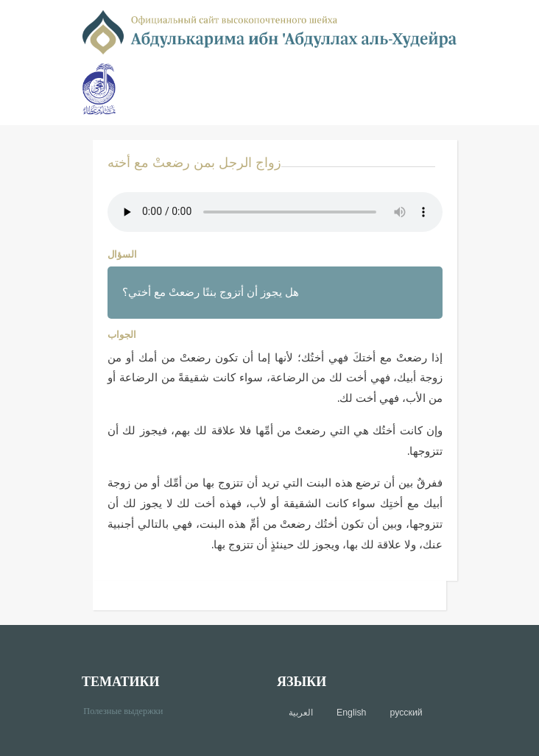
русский (406, 713)
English (351, 713)
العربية (301, 713)
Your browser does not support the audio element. (275, 212)
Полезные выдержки (128, 710)
